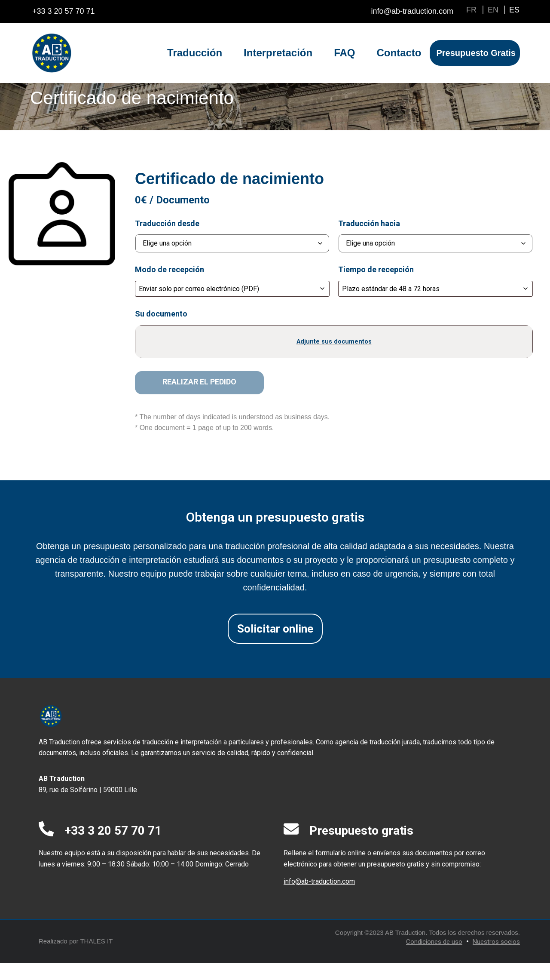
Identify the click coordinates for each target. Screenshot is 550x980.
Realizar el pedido (199, 399)
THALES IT (96, 958)
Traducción (195, 53)
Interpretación (278, 53)
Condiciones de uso (434, 959)
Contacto (399, 53)
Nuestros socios (496, 959)
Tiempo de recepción (376, 287)
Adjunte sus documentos (334, 358)
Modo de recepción (170, 287)
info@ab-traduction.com (319, 899)
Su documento (161, 331)
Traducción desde (167, 241)
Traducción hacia (369, 241)
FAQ (344, 53)
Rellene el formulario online (325, 870)
